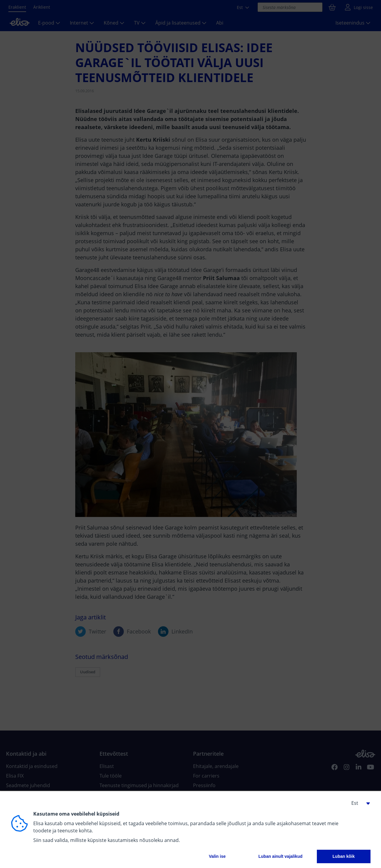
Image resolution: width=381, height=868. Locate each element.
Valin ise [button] (217, 856)
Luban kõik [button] (344, 856)
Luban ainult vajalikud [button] (280, 856)
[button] (359, 803)
